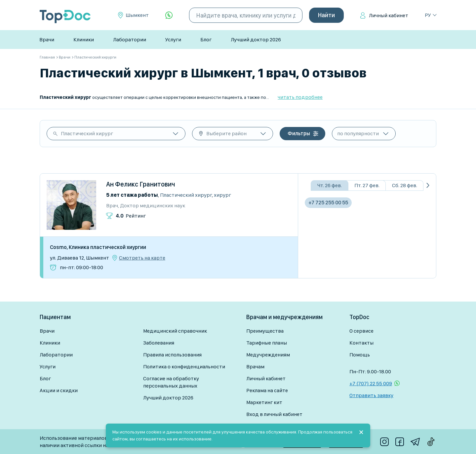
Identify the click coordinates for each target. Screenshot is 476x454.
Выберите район (226, 133)
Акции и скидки (59, 390)
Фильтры (299, 133)
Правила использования (172, 355)
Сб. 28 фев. (405, 185)
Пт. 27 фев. (367, 185)
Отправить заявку (371, 395)
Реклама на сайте (267, 390)
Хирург (222, 195)
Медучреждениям (268, 355)
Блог (206, 40)
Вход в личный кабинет (274, 414)
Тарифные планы (267, 343)
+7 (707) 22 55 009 (371, 383)
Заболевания (159, 343)
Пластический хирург (87, 133)
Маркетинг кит (264, 402)
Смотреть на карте (142, 258)
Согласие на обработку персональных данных (171, 382)
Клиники (84, 40)
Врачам (255, 367)
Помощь (360, 355)
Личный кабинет (389, 15)
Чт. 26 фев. (330, 185)
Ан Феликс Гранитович (141, 184)
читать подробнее (300, 97)
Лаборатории (130, 40)
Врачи (47, 40)
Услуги (173, 40)
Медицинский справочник (175, 331)
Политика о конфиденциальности (184, 367)
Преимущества (265, 331)
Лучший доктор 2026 (256, 40)
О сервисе (361, 331)
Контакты (361, 343)
